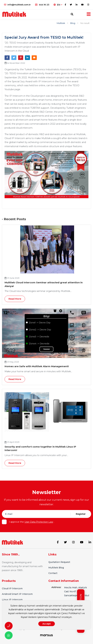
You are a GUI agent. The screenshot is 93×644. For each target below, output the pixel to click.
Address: (56, 587)
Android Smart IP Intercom (17, 594)
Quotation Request (59, 562)
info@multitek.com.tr (17, 5)
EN (58, 5)
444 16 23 (42, 5)
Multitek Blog (56, 567)
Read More (15, 299)
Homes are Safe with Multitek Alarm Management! (37, 366)
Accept (47, 624)
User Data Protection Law (39, 522)
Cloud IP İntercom (12, 588)
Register (81, 514)
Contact (53, 573)
